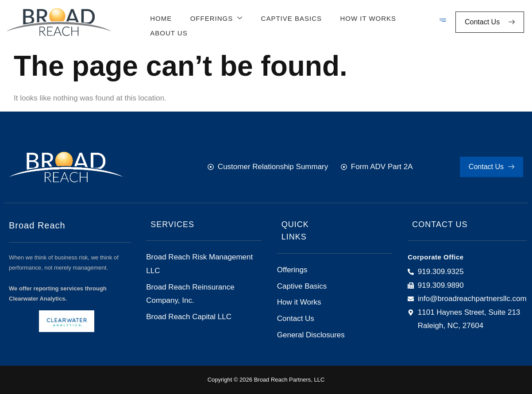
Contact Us (490, 22)
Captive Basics (289, 17)
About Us (167, 30)
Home (160, 17)
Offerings (214, 17)
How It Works (365, 17)
